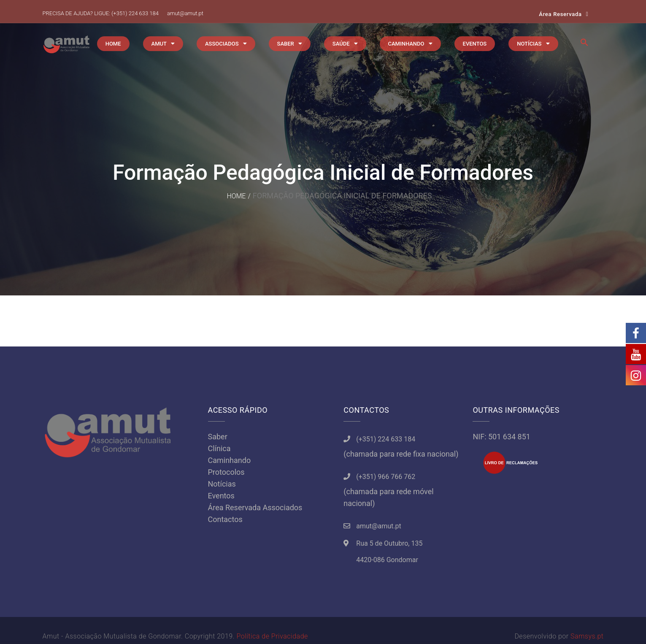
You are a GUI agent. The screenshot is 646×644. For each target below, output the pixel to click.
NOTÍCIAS (529, 44)
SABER (286, 44)
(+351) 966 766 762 (386, 477)
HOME (113, 44)
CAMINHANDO (406, 44)
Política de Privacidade (272, 636)
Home (236, 196)
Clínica (219, 448)
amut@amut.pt (185, 13)
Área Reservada (560, 14)
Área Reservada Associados (255, 507)
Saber (218, 437)
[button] (584, 45)
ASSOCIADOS (222, 44)
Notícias (222, 484)
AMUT (159, 44)
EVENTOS (475, 44)
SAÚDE (341, 44)
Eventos (221, 496)
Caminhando (230, 460)
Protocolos (226, 472)
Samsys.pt (587, 636)
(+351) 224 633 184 (135, 13)
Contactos (225, 519)
